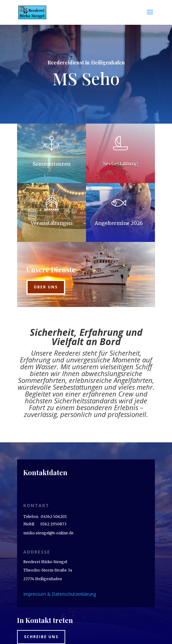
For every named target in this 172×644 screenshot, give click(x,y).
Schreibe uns (41, 637)
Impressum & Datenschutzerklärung (60, 594)
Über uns (46, 287)
